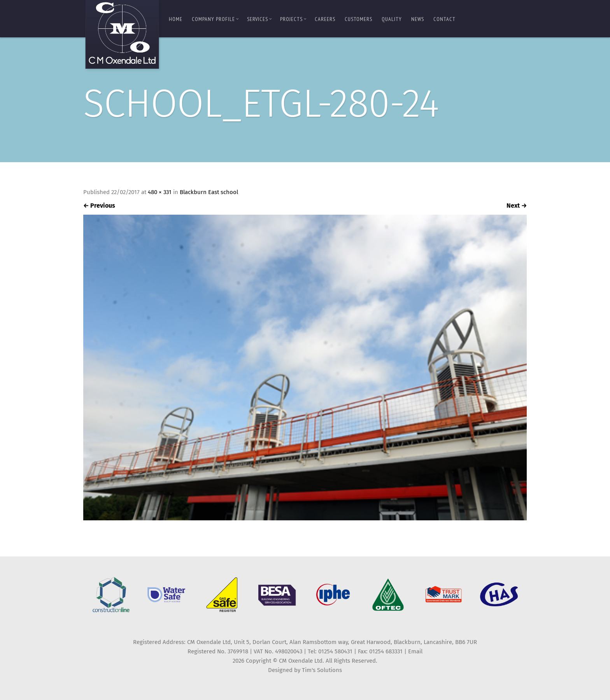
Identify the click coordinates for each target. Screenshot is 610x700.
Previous (99, 206)
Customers (358, 19)
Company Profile (215, 19)
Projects (293, 19)
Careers (325, 19)
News (418, 19)
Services (259, 19)
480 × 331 (160, 192)
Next (517, 206)
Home (176, 19)
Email (415, 651)
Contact (444, 19)
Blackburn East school (209, 192)
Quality (392, 19)
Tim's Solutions (322, 670)
